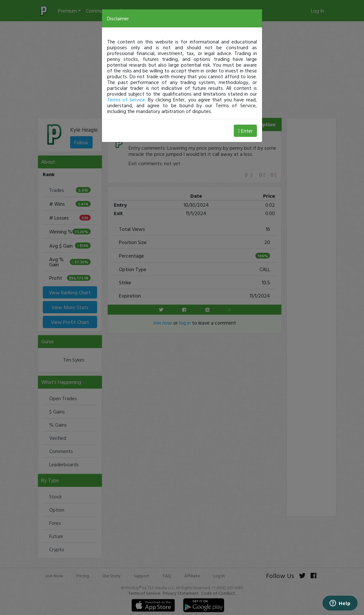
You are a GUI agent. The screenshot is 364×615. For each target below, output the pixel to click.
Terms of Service (126, 99)
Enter (245, 131)
